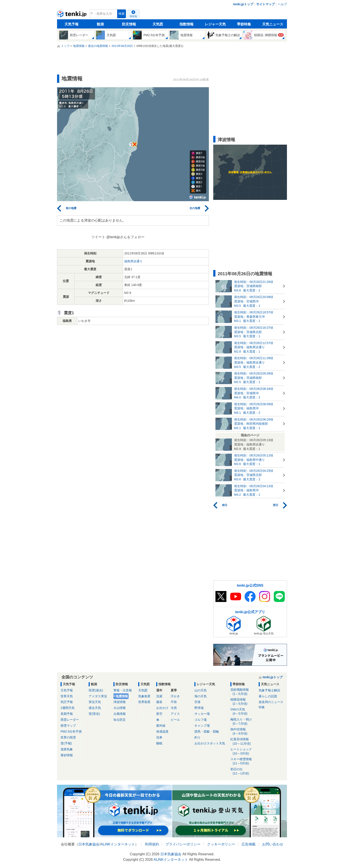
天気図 (158, 24)
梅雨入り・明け (243, 722)
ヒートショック (243, 752)
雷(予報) (66, 743)
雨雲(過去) (96, 690)
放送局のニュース (271, 702)
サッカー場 (202, 714)
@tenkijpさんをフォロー (126, 237)
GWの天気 (243, 712)
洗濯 (159, 696)
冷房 (174, 708)
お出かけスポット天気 (210, 743)
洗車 (159, 737)
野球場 (199, 708)
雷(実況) (94, 714)
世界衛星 (144, 702)
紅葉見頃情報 (243, 741)
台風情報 (120, 714)
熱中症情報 (243, 732)
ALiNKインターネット (118, 844)
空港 (197, 702)
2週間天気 (68, 708)
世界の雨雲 (68, 737)
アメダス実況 (98, 696)
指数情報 (186, 24)
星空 (159, 714)
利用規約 (152, 844)
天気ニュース (273, 24)
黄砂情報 (67, 755)
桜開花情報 (243, 702)
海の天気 (201, 696)
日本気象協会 (89, 844)
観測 (100, 24)
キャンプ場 (202, 726)
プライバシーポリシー (183, 844)
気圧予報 (67, 702)
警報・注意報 (123, 690)
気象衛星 (144, 696)
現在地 (133, 16)
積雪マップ (68, 726)
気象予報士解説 (269, 690)
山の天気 (201, 690)
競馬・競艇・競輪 (207, 731)
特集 (262, 707)
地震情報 (122, 696)
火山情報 (120, 708)
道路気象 (67, 749)
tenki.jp (72, 15)
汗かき (175, 696)
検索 (122, 14)
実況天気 (95, 702)
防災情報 (129, 24)
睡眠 (159, 743)
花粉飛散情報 (243, 692)
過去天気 (95, 708)
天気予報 (72, 24)
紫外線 (161, 726)
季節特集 (244, 24)
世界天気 (67, 696)
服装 (159, 702)
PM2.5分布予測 (71, 731)
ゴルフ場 (201, 720)
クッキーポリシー (221, 844)
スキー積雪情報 (243, 761)
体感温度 (162, 731)
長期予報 (67, 714)
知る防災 (120, 720)
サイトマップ (265, 4)
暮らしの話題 (268, 696)
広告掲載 (249, 844)
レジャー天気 (215, 24)
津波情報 (120, 702)
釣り (197, 737)
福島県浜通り (133, 261)
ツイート (98, 237)
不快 (174, 702)
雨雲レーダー (70, 720)
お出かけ (162, 708)
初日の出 (243, 771)
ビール (175, 720)
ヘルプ (282, 4)
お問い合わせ (273, 844)
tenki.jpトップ (243, 4)
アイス (175, 714)
